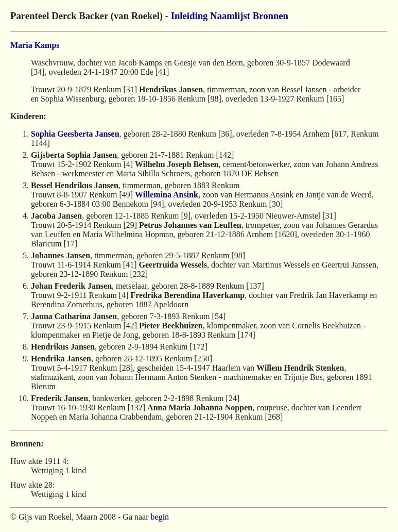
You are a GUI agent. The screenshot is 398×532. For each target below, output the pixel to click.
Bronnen (271, 16)
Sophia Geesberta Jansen (75, 134)
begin (160, 517)
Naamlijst (230, 16)
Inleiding (189, 16)
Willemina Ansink (167, 195)
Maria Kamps (35, 45)
